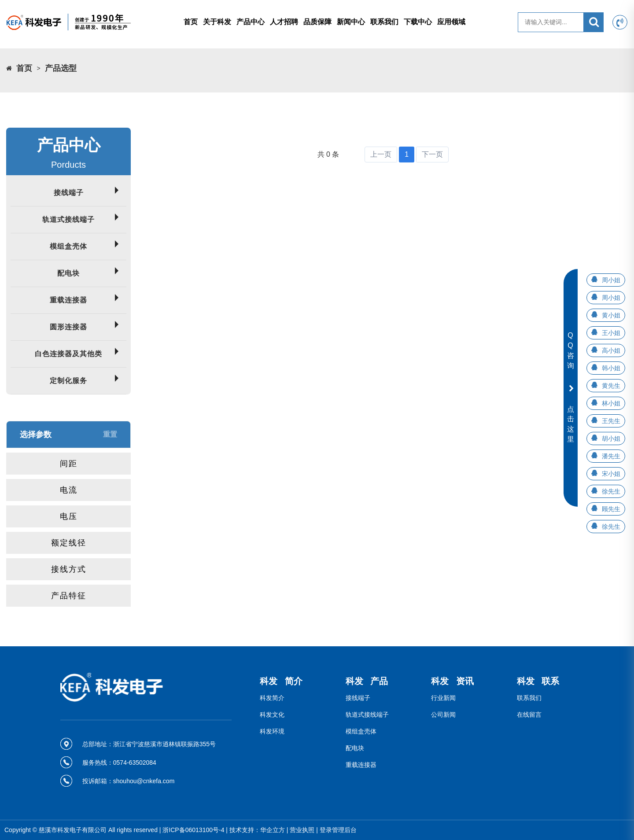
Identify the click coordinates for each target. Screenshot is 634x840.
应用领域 (451, 22)
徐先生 (611, 491)
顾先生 (611, 509)
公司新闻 (443, 715)
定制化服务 (68, 381)
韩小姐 (611, 368)
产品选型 (61, 68)
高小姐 (611, 350)
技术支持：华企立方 (257, 830)
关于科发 (217, 22)
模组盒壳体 (68, 246)
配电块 (68, 273)
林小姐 (611, 403)
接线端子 (69, 193)
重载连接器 (68, 300)
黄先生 (611, 386)
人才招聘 (284, 22)
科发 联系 (538, 681)
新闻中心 (351, 22)
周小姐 (611, 280)
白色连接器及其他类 (68, 354)
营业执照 (302, 830)
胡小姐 (611, 438)
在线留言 (529, 715)
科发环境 (272, 731)
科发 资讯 (452, 681)
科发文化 (272, 715)
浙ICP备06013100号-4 (193, 830)
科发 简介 (281, 681)
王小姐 (611, 333)
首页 (191, 22)
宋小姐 (611, 474)
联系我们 (384, 22)
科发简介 (272, 698)
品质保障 (317, 22)
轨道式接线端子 (68, 219)
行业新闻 (443, 698)
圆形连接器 (68, 327)
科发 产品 (367, 681)
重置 (110, 434)
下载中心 (418, 22)
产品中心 (251, 22)
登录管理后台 (338, 830)
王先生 (611, 421)
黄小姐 (611, 315)
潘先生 (611, 456)
